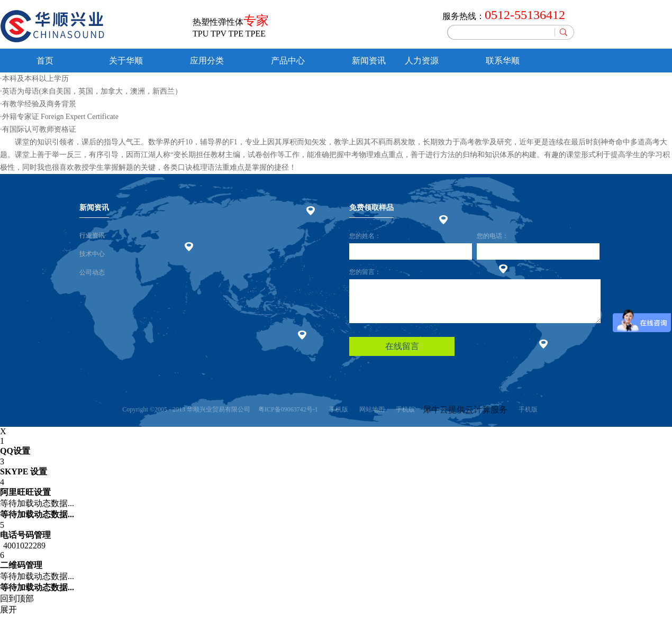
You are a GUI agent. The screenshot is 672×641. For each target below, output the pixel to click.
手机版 (337, 409)
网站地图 (370, 409)
